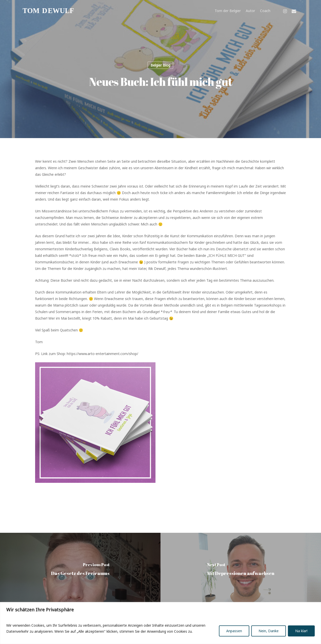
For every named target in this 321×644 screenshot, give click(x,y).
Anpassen (234, 631)
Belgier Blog (160, 65)
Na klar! (301, 631)
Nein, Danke (269, 631)
